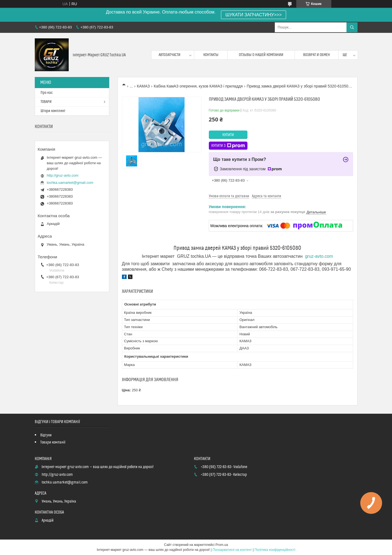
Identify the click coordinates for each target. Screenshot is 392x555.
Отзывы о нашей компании (261, 55)
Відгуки (46, 435)
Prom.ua (222, 545)
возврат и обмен (317, 55)
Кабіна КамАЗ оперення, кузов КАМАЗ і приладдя (198, 86)
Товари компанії (53, 442)
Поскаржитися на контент (232, 550)
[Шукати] (352, 27)
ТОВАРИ (46, 102)
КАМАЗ (143, 86)
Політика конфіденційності (275, 550)
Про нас (47, 93)
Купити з (228, 146)
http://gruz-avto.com (63, 175)
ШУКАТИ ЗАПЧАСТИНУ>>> (254, 15)
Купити (228, 135)
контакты (211, 55)
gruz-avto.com (319, 256)
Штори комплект (53, 111)
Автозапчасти (170, 55)
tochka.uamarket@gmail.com (70, 183)
